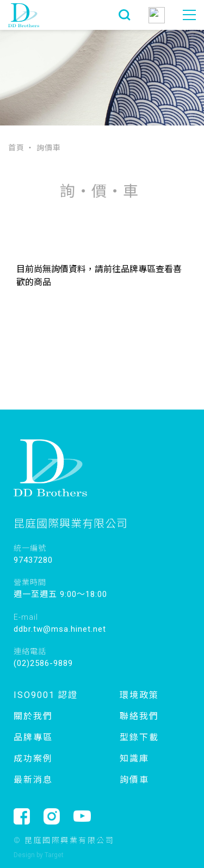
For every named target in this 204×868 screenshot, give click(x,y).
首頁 (16, 147)
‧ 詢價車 (44, 147)
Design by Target (39, 855)
